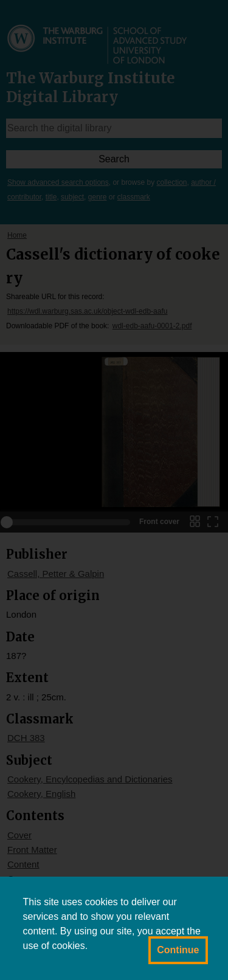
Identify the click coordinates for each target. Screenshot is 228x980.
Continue (178, 950)
